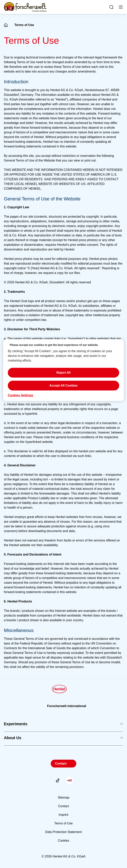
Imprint (63, 815)
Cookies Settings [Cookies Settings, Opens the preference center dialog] (20, 395)
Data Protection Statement (64, 832)
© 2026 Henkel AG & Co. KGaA (63, 856)
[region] (63, 370)
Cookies (64, 841)
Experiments (63, 724)
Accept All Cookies (63, 386)
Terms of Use (63, 823)
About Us (63, 738)
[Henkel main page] (25, 7)
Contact (61, 763)
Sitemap (63, 798)
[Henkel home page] (6, 25)
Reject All (63, 373)
